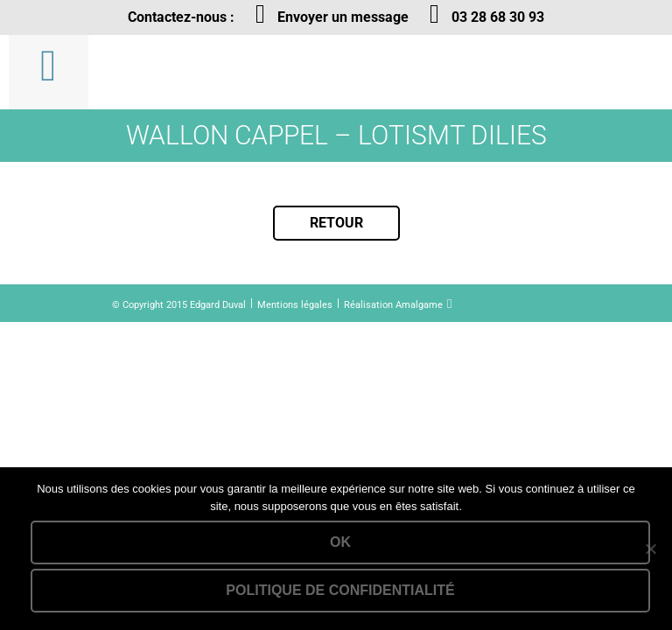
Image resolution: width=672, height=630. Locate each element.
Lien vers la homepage (208, 72)
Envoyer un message (343, 17)
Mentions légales (295, 305)
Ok (340, 542)
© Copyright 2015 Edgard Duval (179, 305)
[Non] (650, 549)
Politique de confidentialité (340, 590)
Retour (336, 223)
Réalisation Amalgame (393, 305)
